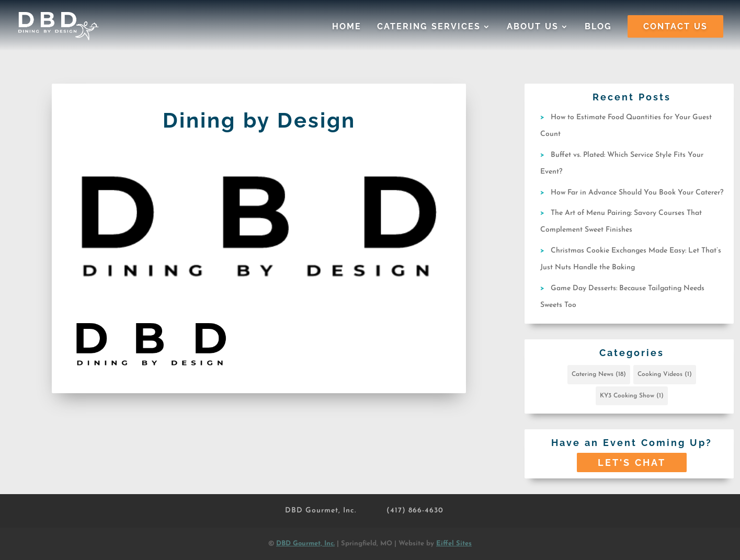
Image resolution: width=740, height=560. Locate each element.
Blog (598, 27)
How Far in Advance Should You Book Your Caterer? (637, 193)
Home (347, 27)
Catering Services (429, 27)
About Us (533, 27)
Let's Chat (632, 462)
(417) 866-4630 (415, 511)
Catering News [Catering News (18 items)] (599, 374)
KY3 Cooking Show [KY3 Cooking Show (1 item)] (632, 396)
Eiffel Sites (454, 544)
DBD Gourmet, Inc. (321, 511)
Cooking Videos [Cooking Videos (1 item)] (665, 374)
